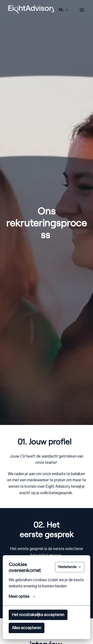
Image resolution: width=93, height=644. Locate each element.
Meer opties (22, 597)
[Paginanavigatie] (82, 10)
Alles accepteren (27, 628)
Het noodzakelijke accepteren (38, 615)
